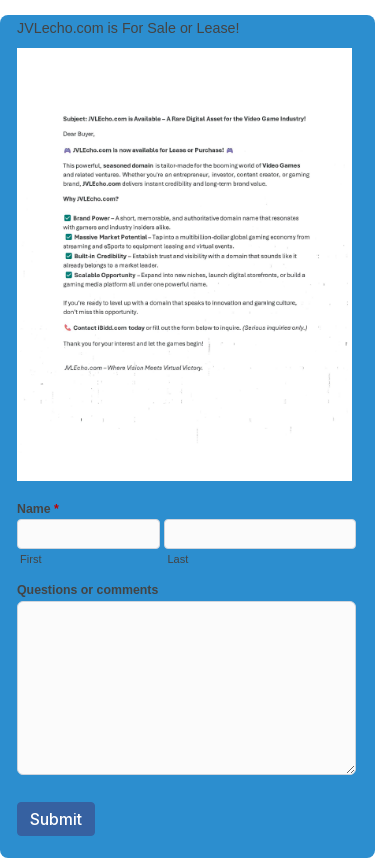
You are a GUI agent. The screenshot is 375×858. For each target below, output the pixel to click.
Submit (56, 819)
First (30, 559)
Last (177, 559)
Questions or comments (87, 590)
